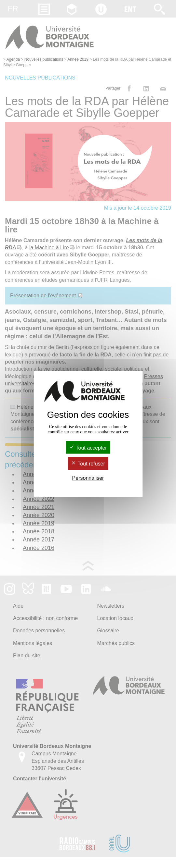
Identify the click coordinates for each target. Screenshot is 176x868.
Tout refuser (88, 464)
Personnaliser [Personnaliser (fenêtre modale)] (88, 478)
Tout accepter (88, 448)
